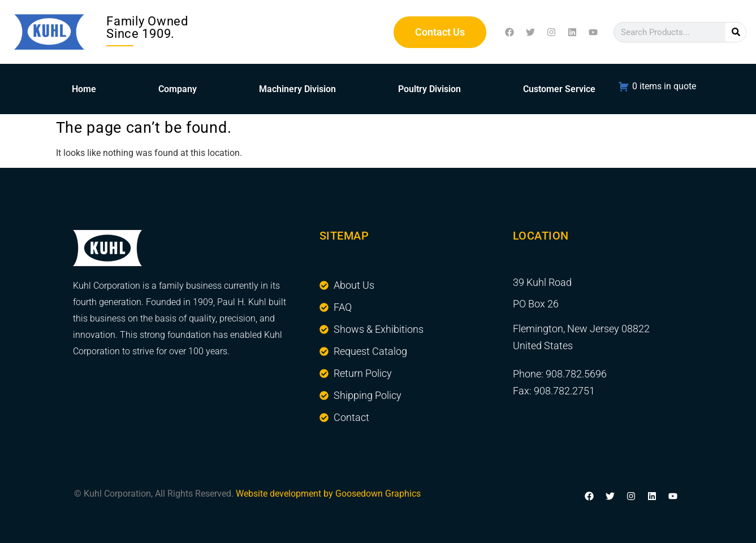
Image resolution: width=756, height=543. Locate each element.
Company (178, 89)
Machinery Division (297, 89)
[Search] (736, 32)
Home (84, 89)
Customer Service (559, 89)
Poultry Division (429, 89)
